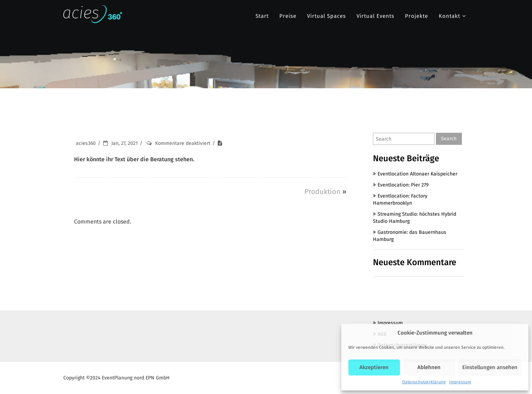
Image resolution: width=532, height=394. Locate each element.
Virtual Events (375, 16)
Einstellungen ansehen (490, 367)
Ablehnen (429, 367)
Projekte (417, 16)
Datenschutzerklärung (424, 382)
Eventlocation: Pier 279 (403, 185)
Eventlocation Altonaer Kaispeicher (417, 174)
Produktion (322, 191)
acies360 (86, 143)
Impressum (460, 382)
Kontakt (449, 16)
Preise (288, 16)
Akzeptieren (374, 367)
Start (262, 16)
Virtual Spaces (326, 16)
